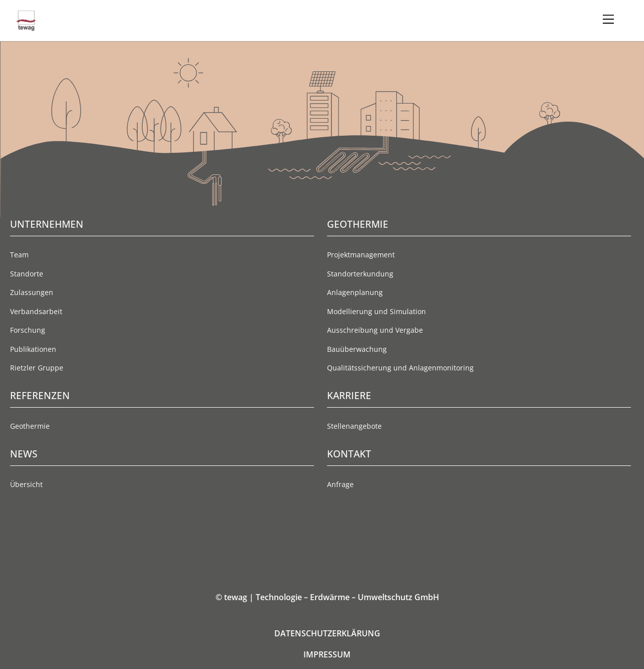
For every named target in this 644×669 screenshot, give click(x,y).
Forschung (28, 330)
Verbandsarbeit (36, 311)
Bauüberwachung (357, 349)
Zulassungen (32, 292)
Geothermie (30, 426)
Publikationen (33, 349)
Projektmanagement (361, 255)
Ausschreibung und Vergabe (375, 330)
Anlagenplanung (355, 292)
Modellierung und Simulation (377, 311)
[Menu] (608, 19)
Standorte (27, 274)
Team (19, 255)
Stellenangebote (354, 426)
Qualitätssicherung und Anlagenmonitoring (400, 368)
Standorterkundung (360, 274)
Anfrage (340, 484)
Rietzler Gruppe (37, 368)
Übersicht (26, 484)
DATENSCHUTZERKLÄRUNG (327, 633)
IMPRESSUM (327, 654)
